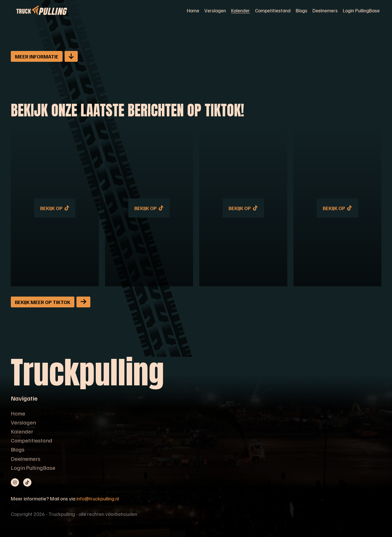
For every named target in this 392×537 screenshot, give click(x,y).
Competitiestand (273, 10)
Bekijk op (55, 208)
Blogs (302, 10)
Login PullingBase (361, 10)
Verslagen (215, 10)
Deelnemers (325, 10)
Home (193, 10)
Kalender (241, 10)
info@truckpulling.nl (98, 498)
